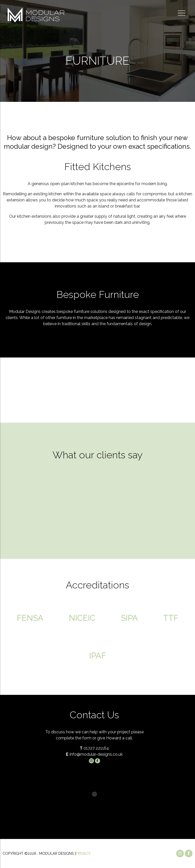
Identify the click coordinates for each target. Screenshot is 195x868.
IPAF (98, 656)
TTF (171, 618)
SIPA (129, 618)
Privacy (83, 853)
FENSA (30, 618)
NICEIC (82, 618)
